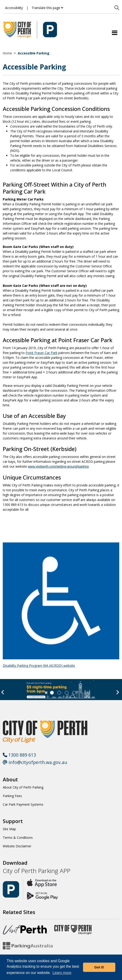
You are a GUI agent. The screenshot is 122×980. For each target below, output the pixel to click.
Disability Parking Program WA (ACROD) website (39, 665)
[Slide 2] (67, 693)
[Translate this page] (47, 8)
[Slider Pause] (46, 693)
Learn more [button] (62, 973)
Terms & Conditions (18, 838)
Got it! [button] (99, 967)
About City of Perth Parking (23, 787)
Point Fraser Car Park (42, 353)
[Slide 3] (74, 693)
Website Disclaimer (17, 846)
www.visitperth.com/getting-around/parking (58, 467)
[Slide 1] (59, 693)
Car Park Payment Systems (23, 804)
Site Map (9, 829)
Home (7, 53)
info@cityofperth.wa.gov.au (35, 762)
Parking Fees (12, 796)
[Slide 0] (52, 693)
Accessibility (14, 8)
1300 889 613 (19, 755)
